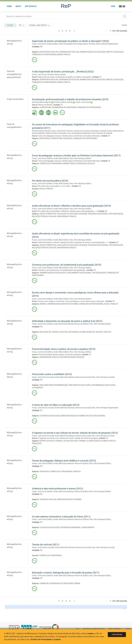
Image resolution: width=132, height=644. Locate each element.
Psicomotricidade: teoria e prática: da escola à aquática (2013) (64, 349)
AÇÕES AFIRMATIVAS (48, 214)
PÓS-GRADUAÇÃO (116, 214)
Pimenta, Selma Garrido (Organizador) (103, 44)
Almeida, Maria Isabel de (41, 102)
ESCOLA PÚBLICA (46, 189)
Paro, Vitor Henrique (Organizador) (105, 408)
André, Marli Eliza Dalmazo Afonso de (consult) (73, 377)
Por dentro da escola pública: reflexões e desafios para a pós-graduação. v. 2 (68, 211)
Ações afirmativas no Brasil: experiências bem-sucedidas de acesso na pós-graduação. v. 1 (73, 242)
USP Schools (31, 6)
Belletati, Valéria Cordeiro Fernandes (52, 133)
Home (9, 6)
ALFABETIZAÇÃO (93, 441)
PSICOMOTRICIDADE (68, 357)
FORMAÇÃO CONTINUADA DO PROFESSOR (56, 583)
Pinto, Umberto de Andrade (102, 133)
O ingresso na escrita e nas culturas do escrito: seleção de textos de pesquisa (68, 438)
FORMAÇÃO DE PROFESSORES (44, 54)
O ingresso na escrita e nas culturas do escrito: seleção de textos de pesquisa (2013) (75, 433)
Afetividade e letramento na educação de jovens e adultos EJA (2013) (67, 321)
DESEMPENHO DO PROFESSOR (64, 107)
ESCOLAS (91, 163)
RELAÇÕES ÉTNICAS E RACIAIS (44, 216)
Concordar (117, 635)
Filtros (10, 25)
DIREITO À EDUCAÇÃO (115, 52)
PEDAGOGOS (45, 138)
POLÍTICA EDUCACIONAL (96, 416)
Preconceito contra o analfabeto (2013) (52, 374)
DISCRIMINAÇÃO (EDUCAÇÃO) (104, 385)
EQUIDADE (83, 214)
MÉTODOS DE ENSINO (70, 304)
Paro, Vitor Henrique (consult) (103, 377)
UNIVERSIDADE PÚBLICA (67, 216)
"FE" (22, 26)
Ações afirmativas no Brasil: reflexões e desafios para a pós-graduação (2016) (71, 206)
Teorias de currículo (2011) (46, 545)
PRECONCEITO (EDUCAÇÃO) (80, 385)
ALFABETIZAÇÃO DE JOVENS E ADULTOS (95, 332)
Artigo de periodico (15, 99)
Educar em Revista (45, 105)
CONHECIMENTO (88, 527)
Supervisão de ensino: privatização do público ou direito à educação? (65, 77)
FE (41, 47)
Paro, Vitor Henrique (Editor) (81, 158)
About (18, 6)
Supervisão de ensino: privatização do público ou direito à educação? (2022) (71, 41)
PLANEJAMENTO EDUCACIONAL (79, 273)
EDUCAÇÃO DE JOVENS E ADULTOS (53, 332)
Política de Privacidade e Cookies (46, 639)
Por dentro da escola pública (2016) (50, 181)
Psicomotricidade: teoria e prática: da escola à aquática (60, 355)
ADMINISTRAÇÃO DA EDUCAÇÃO (92, 52)
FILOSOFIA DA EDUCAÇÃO (50, 416)
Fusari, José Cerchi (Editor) (42, 158)
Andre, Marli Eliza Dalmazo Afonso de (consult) (73, 547)
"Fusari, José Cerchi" (39, 26)
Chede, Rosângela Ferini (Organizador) (73, 44)
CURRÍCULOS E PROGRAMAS (51, 163)
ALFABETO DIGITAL (108, 441)
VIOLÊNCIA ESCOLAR (48, 499)
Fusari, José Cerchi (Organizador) (45, 44)
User (113, 6)
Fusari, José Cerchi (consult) (43, 377)
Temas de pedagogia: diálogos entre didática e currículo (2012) (64, 461)
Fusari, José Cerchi (39, 74)
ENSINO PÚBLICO (64, 54)
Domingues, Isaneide (98, 131)
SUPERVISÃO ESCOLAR (49, 52)
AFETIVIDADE (73, 332)
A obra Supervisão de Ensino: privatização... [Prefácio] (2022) (63, 72)
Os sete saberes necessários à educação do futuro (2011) (61, 517)
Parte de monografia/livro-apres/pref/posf (14, 74)
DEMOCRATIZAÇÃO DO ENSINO (73, 416)
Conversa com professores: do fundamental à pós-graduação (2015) (67, 265)
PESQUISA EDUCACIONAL (98, 214)
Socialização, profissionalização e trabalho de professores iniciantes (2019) (70, 99)
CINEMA (77, 583)
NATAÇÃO (80, 357)
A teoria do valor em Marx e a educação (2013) (56, 405)
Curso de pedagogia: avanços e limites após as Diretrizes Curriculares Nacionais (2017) (76, 155)
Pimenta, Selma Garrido (57, 74)
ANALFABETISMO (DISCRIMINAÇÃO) (54, 385)
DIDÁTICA (77, 471)
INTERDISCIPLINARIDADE (70, 527)
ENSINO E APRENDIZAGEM (50, 304)
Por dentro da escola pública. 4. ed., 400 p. (55, 186)
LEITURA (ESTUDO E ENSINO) (75, 441)
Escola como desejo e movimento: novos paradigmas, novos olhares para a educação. (71, 301)
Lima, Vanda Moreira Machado (79, 133)
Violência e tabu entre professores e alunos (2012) (58, 489)
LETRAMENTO (38, 388)
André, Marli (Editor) (61, 158)
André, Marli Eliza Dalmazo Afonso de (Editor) (71, 324)
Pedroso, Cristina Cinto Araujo (78, 131)
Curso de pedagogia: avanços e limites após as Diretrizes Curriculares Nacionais (69, 136)
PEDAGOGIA (68, 138)
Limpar (124, 25)
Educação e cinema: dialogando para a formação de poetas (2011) (66, 573)
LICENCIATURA (45, 107)
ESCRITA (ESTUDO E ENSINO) (51, 441)
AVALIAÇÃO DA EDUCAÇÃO (68, 214)
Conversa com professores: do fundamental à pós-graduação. (62, 270)
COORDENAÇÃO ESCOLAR (69, 52)
